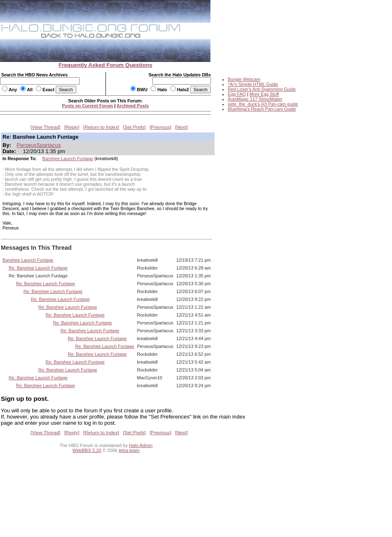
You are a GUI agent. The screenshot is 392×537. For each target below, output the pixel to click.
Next (182, 127)
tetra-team (129, 450)
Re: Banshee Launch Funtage (38, 268)
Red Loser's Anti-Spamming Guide (262, 89)
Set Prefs (134, 127)
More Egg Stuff (264, 94)
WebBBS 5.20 (87, 450)
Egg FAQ (237, 94)
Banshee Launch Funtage (68, 158)
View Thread (45, 127)
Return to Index (101, 127)
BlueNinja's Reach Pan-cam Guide (262, 109)
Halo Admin (141, 445)
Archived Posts (133, 106)
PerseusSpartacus (39, 145)
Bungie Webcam (244, 79)
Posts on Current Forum (87, 106)
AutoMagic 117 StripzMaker (255, 99)
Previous (161, 127)
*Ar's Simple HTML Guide (253, 84)
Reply (72, 127)
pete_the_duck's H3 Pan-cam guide (263, 104)
